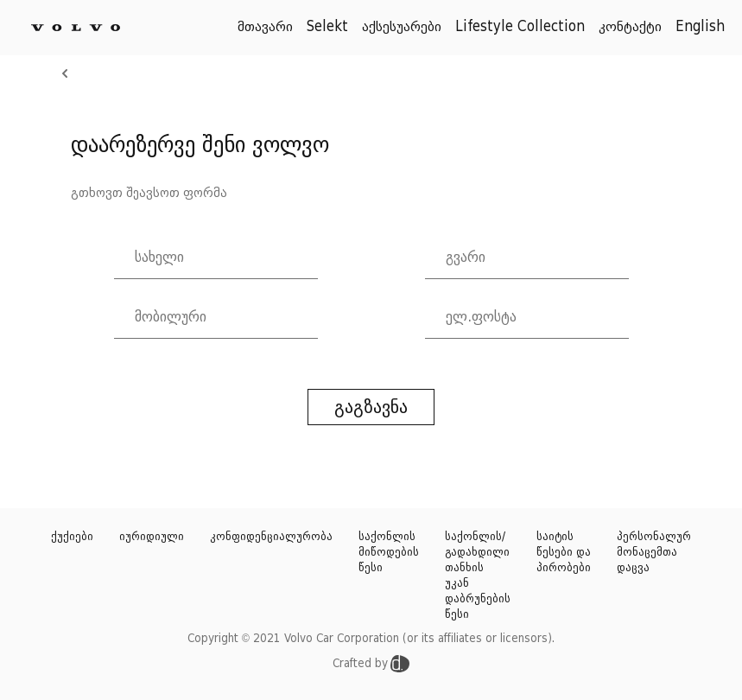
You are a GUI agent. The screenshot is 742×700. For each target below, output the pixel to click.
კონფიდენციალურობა (271, 537)
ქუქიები (72, 537)
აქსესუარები (402, 27)
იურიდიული (152, 537)
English (700, 27)
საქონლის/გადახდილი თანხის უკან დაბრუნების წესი (478, 576)
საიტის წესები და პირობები (564, 552)
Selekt (327, 27)
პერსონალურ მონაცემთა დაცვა (654, 552)
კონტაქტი (630, 27)
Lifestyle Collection (520, 27)
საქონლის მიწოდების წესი (389, 552)
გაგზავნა (371, 407)
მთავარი (265, 27)
